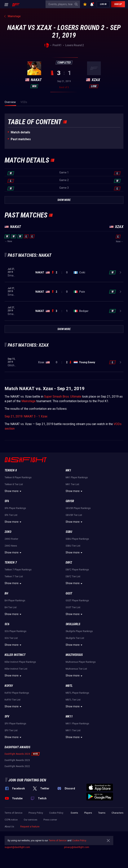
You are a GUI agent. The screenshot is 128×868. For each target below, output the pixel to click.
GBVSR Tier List (74, 515)
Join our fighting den (27, 780)
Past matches (21, 139)
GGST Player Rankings (77, 601)
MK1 (68, 470)
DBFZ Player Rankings (77, 570)
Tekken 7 (11, 562)
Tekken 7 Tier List (14, 577)
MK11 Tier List (73, 730)
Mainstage (29, 401)
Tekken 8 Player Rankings (18, 477)
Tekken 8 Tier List (14, 484)
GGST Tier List (73, 607)
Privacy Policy (36, 813)
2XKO (8, 532)
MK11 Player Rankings (77, 724)
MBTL (69, 686)
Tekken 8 (11, 470)
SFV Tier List (11, 730)
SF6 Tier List (11, 515)
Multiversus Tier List (76, 669)
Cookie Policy (56, 813)
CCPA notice (11, 820)
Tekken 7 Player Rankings (18, 570)
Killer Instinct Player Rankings (20, 662)
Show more (13, 491)
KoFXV (9, 686)
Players (88, 813)
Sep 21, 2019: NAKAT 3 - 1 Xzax (26, 416)
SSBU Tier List (73, 546)
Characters (117, 813)
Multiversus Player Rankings (81, 662)
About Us (9, 827)
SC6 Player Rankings (15, 631)
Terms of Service (13, 813)
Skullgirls (73, 624)
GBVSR (70, 501)
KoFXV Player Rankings (17, 693)
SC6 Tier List (11, 638)
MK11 (69, 716)
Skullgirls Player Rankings (79, 631)
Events (74, 813)
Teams (102, 813)
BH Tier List (11, 607)
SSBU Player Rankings (77, 539)
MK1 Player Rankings (77, 477)
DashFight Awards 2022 (17, 766)
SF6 (7, 501)
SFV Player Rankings (15, 724)
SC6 (7, 624)
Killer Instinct (15, 655)
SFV (7, 716)
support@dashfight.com (17, 847)
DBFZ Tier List (73, 577)
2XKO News (11, 546)
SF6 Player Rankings (15, 508)
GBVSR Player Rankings (78, 508)
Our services (31, 820)
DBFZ (69, 562)
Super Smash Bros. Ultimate (63, 397)
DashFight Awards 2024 (17, 754)
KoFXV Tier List (13, 700)
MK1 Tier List (72, 484)
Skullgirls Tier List (75, 638)
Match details (20, 132)
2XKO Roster (11, 539)
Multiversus (74, 655)
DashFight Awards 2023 (17, 760)
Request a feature (30, 827)
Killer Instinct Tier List (16, 669)
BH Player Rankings (15, 601)
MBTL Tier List (73, 700)
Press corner (50, 820)
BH (6, 593)
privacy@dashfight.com (77, 847)
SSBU (69, 532)
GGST (69, 593)
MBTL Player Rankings (77, 693)
